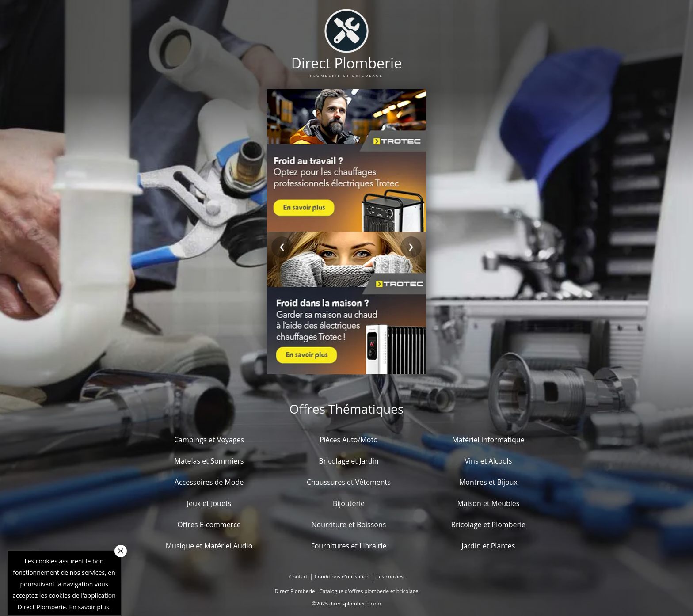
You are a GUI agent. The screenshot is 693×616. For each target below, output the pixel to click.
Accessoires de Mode (209, 482)
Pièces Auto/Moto (349, 440)
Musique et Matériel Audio (209, 546)
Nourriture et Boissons (348, 525)
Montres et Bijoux (488, 482)
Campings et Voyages (209, 440)
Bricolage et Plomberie (488, 525)
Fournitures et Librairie (348, 546)
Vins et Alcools (489, 461)
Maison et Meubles (488, 503)
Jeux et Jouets (209, 503)
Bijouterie (349, 503)
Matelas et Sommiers (209, 461)
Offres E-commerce (209, 525)
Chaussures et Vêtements (349, 482)
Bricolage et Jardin (348, 461)
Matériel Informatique (488, 440)
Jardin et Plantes (488, 546)
